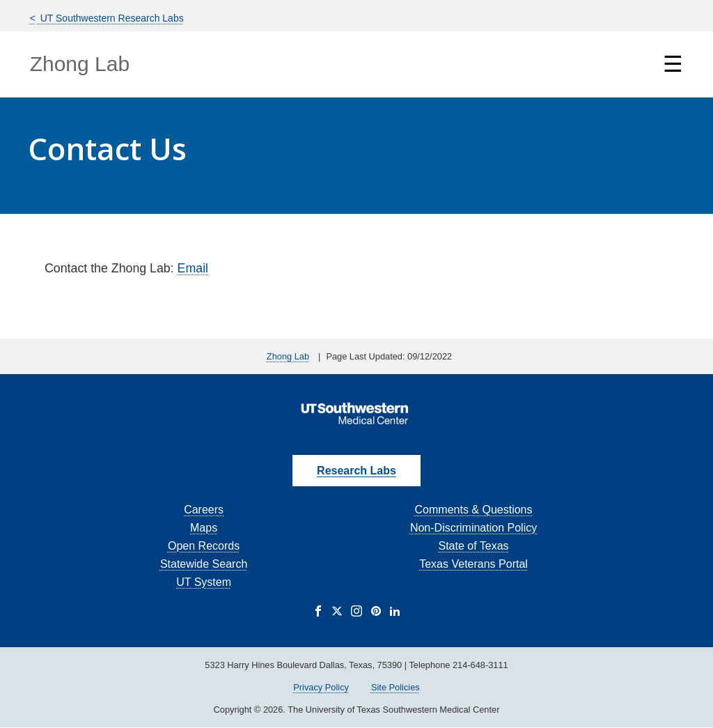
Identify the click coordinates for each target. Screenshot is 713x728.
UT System (204, 582)
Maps (204, 528)
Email (193, 268)
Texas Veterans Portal (473, 564)
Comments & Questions (474, 510)
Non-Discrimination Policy (473, 528)
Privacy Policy (321, 687)
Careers (204, 510)
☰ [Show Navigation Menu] (673, 64)
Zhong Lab (80, 64)
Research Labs (356, 471)
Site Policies (395, 687)
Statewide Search (204, 564)
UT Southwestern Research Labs (111, 18)
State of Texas (473, 546)
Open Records (204, 546)
